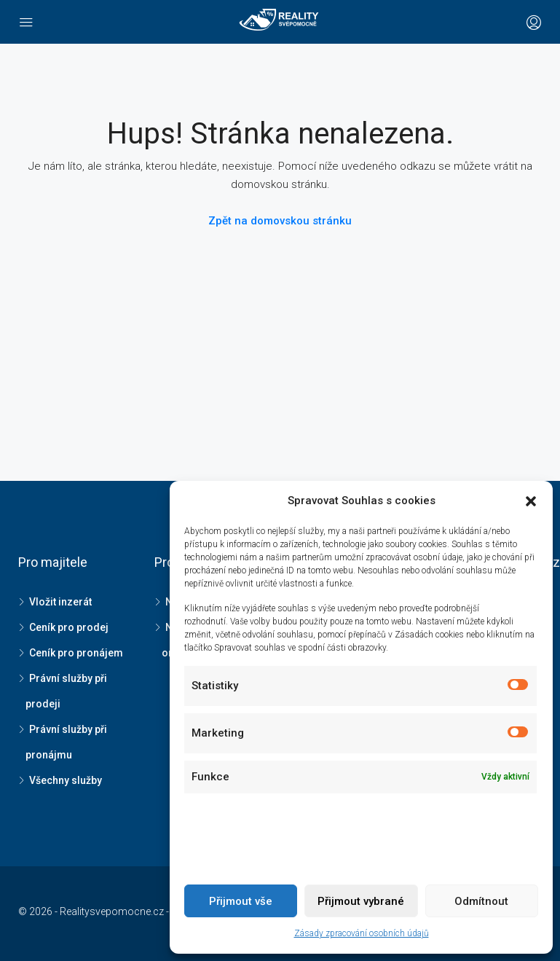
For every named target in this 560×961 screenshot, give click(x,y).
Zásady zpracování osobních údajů (362, 933)
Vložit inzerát (60, 602)
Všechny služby (66, 780)
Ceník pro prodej (69, 627)
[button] (531, 501)
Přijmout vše (241, 901)
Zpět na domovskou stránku (280, 221)
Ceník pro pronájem (76, 653)
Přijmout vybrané (361, 901)
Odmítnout (481, 901)
